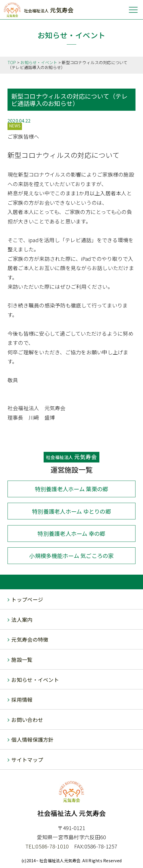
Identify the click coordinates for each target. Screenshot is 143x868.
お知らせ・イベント (39, 62)
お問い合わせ (27, 720)
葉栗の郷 (72, 489)
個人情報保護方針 (32, 739)
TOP (12, 62)
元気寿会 (49, 10)
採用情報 (22, 699)
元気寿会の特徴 (30, 639)
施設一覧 (22, 659)
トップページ (27, 599)
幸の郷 (71, 534)
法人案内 (22, 620)
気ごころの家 (71, 556)
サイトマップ (27, 760)
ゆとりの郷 (71, 511)
